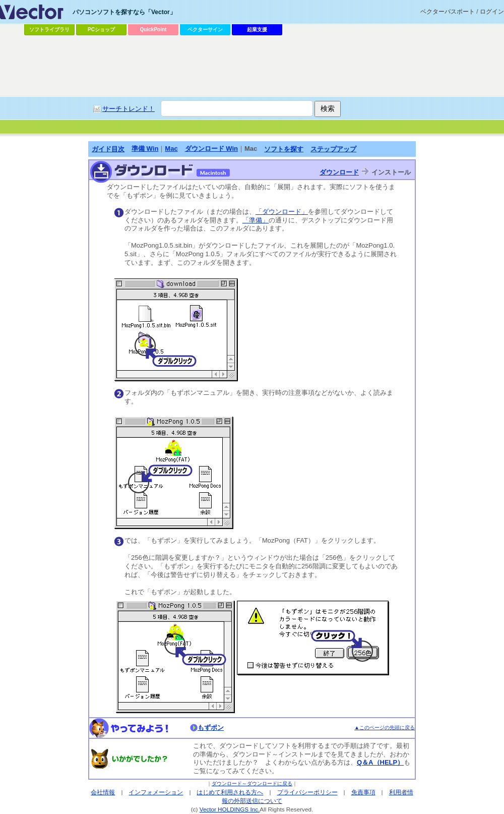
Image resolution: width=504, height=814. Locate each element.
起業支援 (257, 30)
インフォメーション (156, 792)
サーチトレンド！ (129, 109)
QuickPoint (153, 30)
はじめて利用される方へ (230, 792)
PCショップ (101, 30)
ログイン (492, 12)
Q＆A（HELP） (380, 762)
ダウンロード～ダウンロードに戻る (252, 783)
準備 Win (145, 149)
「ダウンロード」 (282, 212)
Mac (171, 149)
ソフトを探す (284, 149)
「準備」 (256, 220)
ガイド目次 (108, 149)
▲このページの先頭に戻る (385, 728)
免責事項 (363, 792)
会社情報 (103, 792)
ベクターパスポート (448, 12)
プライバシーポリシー (307, 792)
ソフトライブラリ (49, 30)
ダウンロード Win (211, 149)
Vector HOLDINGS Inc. (230, 809)
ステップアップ (333, 149)
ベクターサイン (205, 30)
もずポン (211, 728)
